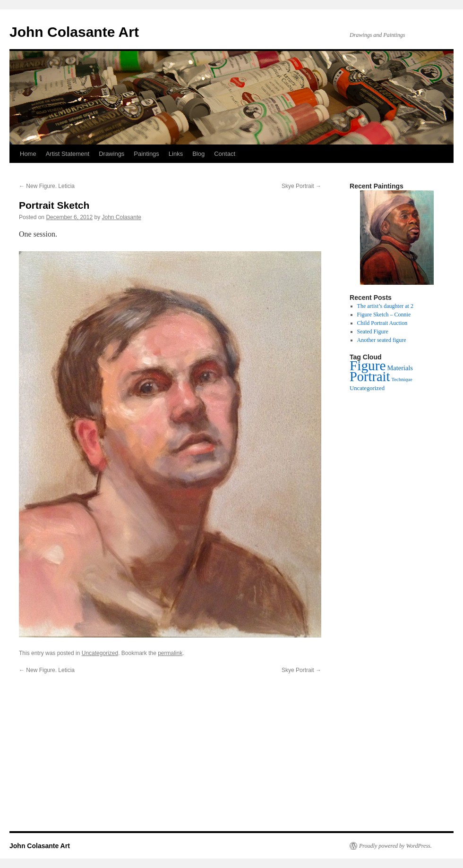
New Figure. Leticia (47, 186)
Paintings (146, 154)
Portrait (370, 377)
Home (28, 154)
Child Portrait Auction (382, 323)
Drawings (111, 154)
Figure (368, 366)
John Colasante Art (74, 32)
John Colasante (122, 217)
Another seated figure (382, 340)
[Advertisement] (231, 762)
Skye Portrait (301, 186)
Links (176, 154)
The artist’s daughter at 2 (385, 306)
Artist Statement (68, 154)
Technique (402, 379)
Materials (400, 368)
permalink (170, 653)
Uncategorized (100, 653)
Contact (225, 154)
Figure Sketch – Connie (384, 315)
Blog (198, 154)
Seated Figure (373, 332)
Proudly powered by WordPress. (395, 846)
